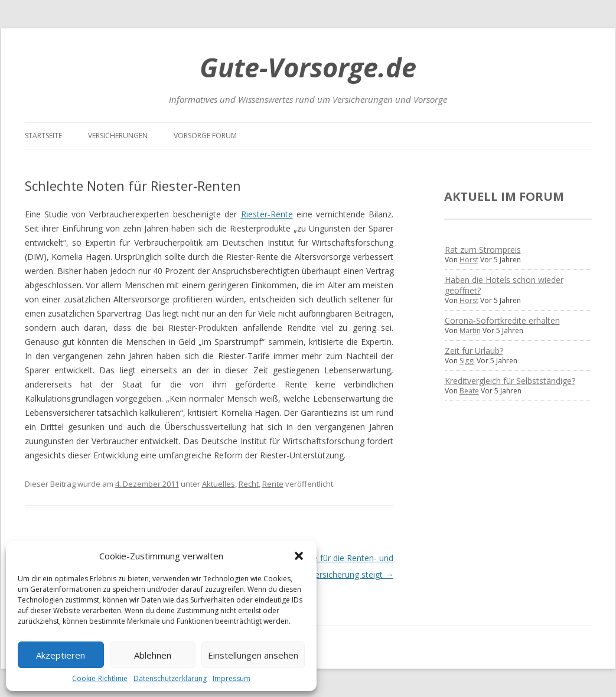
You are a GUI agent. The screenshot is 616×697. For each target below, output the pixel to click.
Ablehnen (153, 655)
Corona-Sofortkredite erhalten (502, 320)
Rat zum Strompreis (483, 250)
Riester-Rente (267, 214)
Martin (470, 330)
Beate (469, 391)
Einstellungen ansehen (253, 655)
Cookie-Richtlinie (100, 678)
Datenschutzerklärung (170, 678)
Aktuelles (219, 484)
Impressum (232, 678)
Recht (249, 484)
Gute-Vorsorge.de (308, 67)
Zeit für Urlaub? (474, 351)
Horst (469, 260)
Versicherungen (118, 136)
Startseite (43, 136)
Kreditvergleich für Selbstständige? (510, 381)
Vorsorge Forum (205, 136)
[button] (299, 556)
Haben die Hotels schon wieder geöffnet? (504, 285)
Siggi (467, 361)
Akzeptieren (61, 655)
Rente (273, 484)
